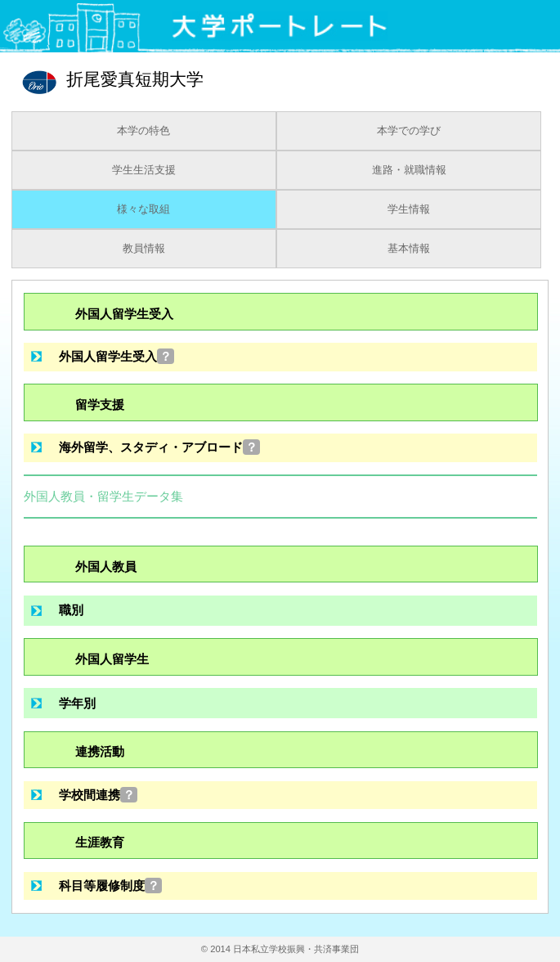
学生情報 (409, 209)
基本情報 (409, 249)
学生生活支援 (144, 170)
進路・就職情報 (409, 170)
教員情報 (144, 249)
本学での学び (409, 131)
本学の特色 (143, 131)
